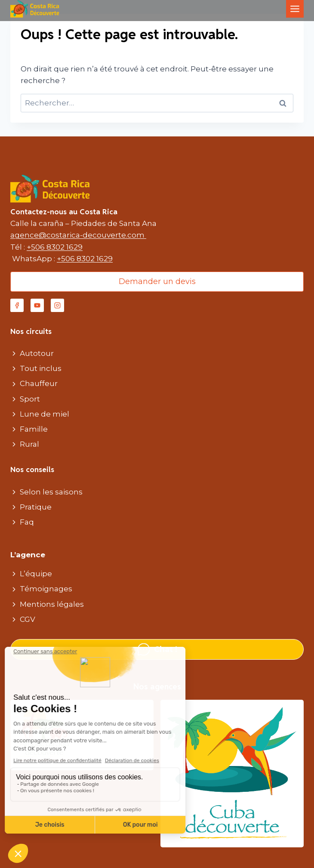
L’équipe (36, 574)
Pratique (36, 507)
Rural (29, 444)
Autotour (37, 353)
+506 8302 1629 (55, 247)
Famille (34, 429)
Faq (27, 522)
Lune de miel (45, 414)
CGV (28, 619)
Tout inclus (41, 368)
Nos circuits (31, 331)
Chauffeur (39, 383)
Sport (30, 399)
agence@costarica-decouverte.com (78, 235)
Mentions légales (52, 604)
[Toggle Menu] (295, 9)
